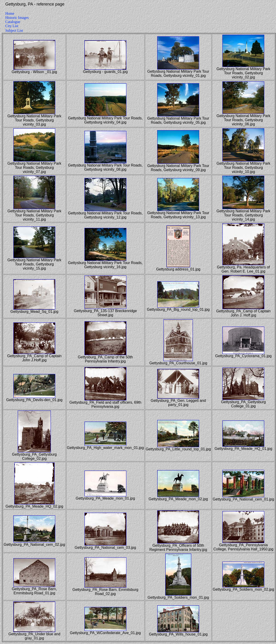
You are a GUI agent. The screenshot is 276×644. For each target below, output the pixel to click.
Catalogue (13, 22)
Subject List (14, 30)
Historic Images (17, 18)
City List (12, 26)
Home (10, 13)
